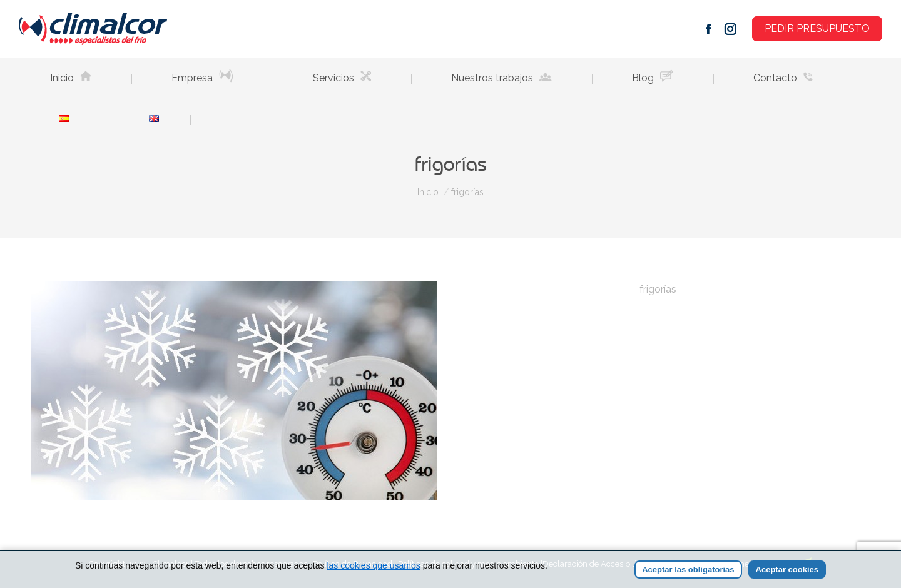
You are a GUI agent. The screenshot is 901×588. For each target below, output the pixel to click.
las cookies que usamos (373, 566)
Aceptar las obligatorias (688, 570)
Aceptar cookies (787, 570)
